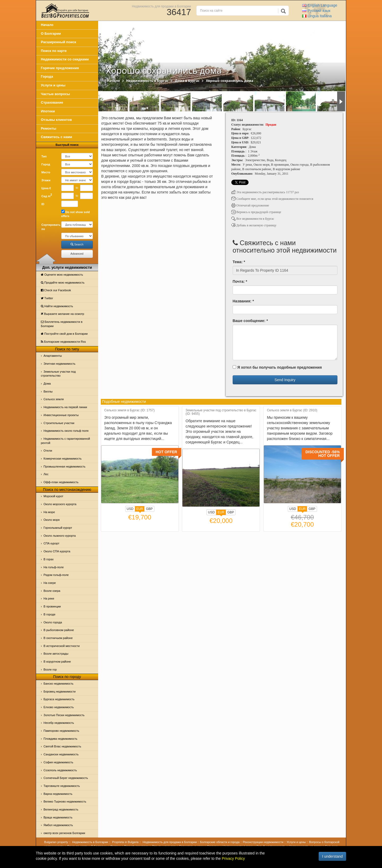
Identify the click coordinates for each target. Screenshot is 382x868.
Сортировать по (49, 227)
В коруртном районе (57, 662)
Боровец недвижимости (60, 691)
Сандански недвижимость (61, 754)
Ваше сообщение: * (250, 321)
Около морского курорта (60, 504)
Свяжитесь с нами (57, 137)
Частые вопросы (55, 94)
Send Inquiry (285, 380)
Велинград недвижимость (61, 809)
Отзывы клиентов (56, 120)
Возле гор (50, 669)
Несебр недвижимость (59, 723)
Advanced (77, 254)
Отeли (48, 451)
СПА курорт (51, 543)
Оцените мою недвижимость (62, 275)
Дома (47, 384)
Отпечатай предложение (250, 205)
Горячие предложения (60, 68)
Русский (316, 11)
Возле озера (52, 591)
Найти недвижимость (57, 306)
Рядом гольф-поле (56, 575)
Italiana (317, 16)
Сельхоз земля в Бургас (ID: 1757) (129, 410)
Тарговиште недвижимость (62, 786)
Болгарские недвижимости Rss (63, 342)
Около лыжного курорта (60, 536)
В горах (49, 559)
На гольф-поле (54, 567)
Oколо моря (52, 520)
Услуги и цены (53, 85)
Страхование (52, 102)
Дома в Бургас (187, 81)
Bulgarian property (56, 842)
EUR (140, 509)
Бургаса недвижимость (59, 699)
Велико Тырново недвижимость (65, 801)
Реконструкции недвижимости (263, 842)
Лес (46, 474)
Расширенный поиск (58, 42)
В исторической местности (62, 646)
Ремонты (49, 128)
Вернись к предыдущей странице (256, 212)
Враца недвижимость (58, 817)
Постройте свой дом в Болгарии (64, 334)
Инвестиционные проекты (61, 415)
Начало (47, 25)
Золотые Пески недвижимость (64, 715)
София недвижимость (58, 762)
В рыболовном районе (59, 630)
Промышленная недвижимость (64, 466)
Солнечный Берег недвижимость (66, 778)
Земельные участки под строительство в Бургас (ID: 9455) (221, 412)
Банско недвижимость (58, 684)
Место (46, 172)
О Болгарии (51, 34)
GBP (149, 509)
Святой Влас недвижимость (62, 746)
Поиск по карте (54, 51)
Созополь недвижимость (60, 770)
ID (43, 204)
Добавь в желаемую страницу (254, 225)
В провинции (52, 606)
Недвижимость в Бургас (147, 81)
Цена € (46, 188)
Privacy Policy (233, 858)
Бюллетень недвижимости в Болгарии (62, 324)
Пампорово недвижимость (61, 731)
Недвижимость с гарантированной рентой (65, 441)
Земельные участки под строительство (58, 374)
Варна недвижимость (58, 794)
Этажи (46, 180)
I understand (332, 856)
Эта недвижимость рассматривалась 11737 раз (265, 192)
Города (47, 76)
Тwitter (47, 298)
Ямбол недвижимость (58, 825)
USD (130, 509)
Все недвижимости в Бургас (253, 219)
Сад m (47, 195)
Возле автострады (56, 654)
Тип (44, 156)
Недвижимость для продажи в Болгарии (161, 6)
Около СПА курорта (57, 551)
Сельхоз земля (54, 399)
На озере (50, 583)
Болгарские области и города (220, 842)
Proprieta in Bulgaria (125, 842)
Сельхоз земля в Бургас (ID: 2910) (292, 410)
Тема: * (239, 262)
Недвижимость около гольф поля (66, 431)
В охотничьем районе (58, 638)
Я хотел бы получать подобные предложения (277, 367)
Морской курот (53, 496)
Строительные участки (59, 423)
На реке (49, 598)
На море (49, 512)
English (320, 5)
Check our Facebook (56, 290)
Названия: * (243, 301)
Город (46, 164)
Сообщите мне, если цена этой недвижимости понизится (272, 199)
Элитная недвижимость (59, 364)
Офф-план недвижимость (61, 482)
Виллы (48, 391)
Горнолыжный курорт (58, 528)
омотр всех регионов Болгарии (64, 833)
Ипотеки (48, 111)
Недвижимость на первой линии (65, 407)
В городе (49, 614)
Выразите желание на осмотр (62, 314)
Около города (53, 622)
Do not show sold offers (76, 214)
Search (77, 244)
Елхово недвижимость (59, 707)
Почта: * (240, 281)
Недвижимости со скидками (65, 59)
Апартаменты (53, 356)
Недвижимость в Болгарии (90, 842)
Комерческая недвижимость (62, 459)
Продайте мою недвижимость (63, 283)
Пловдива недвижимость (60, 739)
